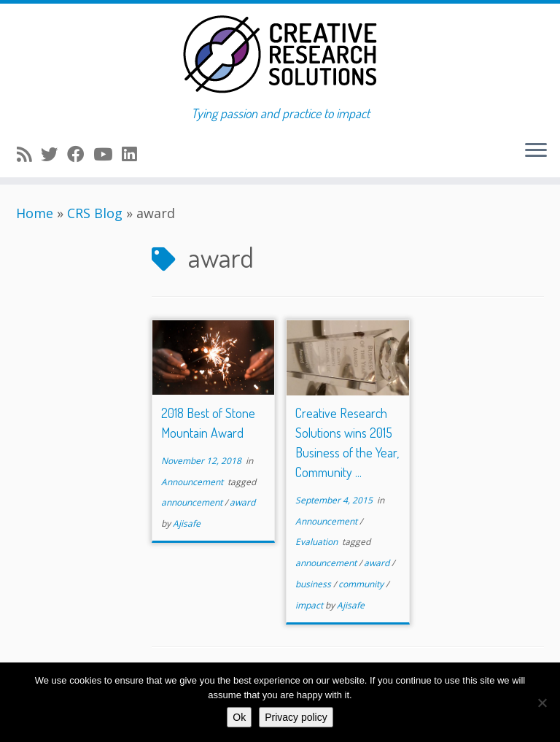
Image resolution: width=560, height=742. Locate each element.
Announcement (193, 482)
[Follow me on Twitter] (54, 154)
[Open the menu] (536, 151)
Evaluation (318, 542)
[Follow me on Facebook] (80, 154)
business (314, 584)
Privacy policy (296, 717)
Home (35, 213)
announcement (193, 502)
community (362, 584)
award (242, 502)
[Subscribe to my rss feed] (29, 154)
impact (310, 605)
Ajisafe (187, 523)
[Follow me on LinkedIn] (134, 154)
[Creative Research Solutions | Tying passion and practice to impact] (280, 55)
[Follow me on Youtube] (108, 154)
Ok (239, 717)
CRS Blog (95, 213)
